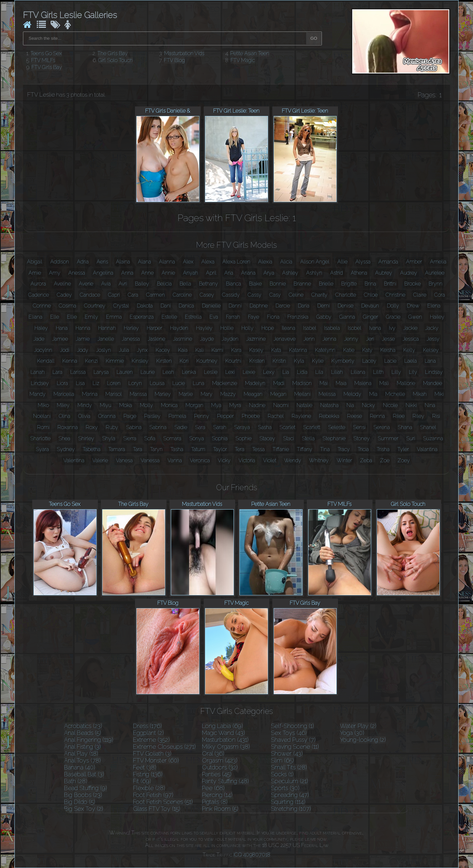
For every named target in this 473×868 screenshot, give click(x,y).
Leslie (211, 372)
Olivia (84, 416)
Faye (254, 317)
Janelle (106, 339)
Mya (216, 405)
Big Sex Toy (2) (84, 809)
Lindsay (434, 372)
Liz (96, 383)
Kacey (163, 350)
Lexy (269, 372)
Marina (90, 394)
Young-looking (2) (363, 740)
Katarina (298, 350)
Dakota (145, 306)
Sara (200, 427)
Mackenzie (225, 383)
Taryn (156, 449)
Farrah (233, 317)
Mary (207, 394)
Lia (286, 372)
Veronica (200, 460)
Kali (200, 350)
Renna (377, 416)
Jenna (329, 339)
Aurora (38, 284)
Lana (430, 361)
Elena (434, 306)
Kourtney (207, 361)
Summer (388, 438)
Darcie (283, 306)
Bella (185, 284)
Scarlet (287, 427)
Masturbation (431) (225, 740)
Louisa (157, 383)
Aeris (102, 262)
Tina (325, 449)
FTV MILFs (43, 60)
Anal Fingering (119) (89, 740)
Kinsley (140, 361)
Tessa (259, 449)
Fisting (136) (148, 774)
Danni (235, 306)
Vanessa (150, 460)
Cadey (64, 295)
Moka (126, 405)
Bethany (209, 284)
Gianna (347, 317)
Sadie (181, 427)
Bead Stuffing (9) (86, 788)
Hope (268, 328)
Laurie (148, 372)
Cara (133, 295)
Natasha (329, 405)
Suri (411, 438)
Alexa (208, 262)
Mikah (420, 394)
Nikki (411, 405)
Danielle (211, 306)
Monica (169, 405)
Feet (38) (145, 767)
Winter (344, 460)
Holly (248, 328)
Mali (384, 383)
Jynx (142, 350)
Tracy (344, 449)
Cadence (39, 295)
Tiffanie (281, 449)
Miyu (106, 405)
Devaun (370, 306)
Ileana (289, 328)
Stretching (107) (291, 809)
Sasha (265, 427)
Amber (414, 262)
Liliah (337, 372)
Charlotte (346, 295)
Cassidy (231, 295)
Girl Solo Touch (115, 60)
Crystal (121, 306)
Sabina (134, 427)
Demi (324, 306)
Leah (168, 372)
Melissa (327, 394)
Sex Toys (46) (289, 733)
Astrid (337, 273)
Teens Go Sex (46, 53)
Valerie (100, 460)
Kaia (183, 350)
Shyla (109, 438)
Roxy (92, 427)
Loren (114, 383)
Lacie (390, 361)
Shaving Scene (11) (295, 747)
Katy (367, 350)
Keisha (388, 350)
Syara (42, 449)
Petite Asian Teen (250, 53)
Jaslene (157, 339)
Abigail (35, 262)
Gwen (415, 317)
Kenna (70, 361)
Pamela (177, 416)
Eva (214, 317)
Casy (275, 295)
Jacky (432, 328)
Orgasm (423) (220, 760)
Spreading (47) (290, 795)
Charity (319, 295)
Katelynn (325, 350)
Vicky (224, 460)
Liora (62, 383)
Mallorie (406, 383)
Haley (41, 328)
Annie (168, 273)
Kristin (279, 361)
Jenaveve (285, 339)
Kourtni (233, 361)
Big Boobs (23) (83, 795)
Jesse (388, 339)
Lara (57, 372)
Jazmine (256, 339)
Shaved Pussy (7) (293, 740)
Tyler (403, 449)
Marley (163, 394)
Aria (229, 273)
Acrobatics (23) (83, 726)
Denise (346, 306)
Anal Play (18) (81, 754)
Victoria (247, 460)
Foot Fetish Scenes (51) (163, 802)
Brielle (326, 284)
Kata (276, 350)
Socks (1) (282, 774)
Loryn (135, 383)
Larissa (78, 372)
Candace (90, 295)
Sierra (130, 438)
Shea (64, 438)
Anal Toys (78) (82, 760)
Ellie (72, 317)
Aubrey (384, 273)
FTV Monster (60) (156, 760)
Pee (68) (213, 788)
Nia (350, 405)
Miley (63, 405)
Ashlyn (314, 273)
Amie (35, 273)
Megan (278, 394)
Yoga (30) (352, 733)
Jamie (83, 339)
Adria (83, 262)
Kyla (299, 361)
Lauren (125, 372)
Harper (155, 328)
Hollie (227, 328)
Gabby (324, 317)
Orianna (107, 416)
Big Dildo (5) (80, 802)
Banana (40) (80, 767)
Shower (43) (287, 754)
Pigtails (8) (215, 802)
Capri (114, 295)
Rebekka (329, 416)
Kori (184, 361)
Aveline (62, 284)
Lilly (396, 372)
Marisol (114, 394)
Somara (172, 438)
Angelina (103, 273)
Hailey (437, 317)
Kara (236, 350)
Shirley (86, 438)
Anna (127, 273)
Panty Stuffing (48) (225, 781)
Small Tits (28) (289, 767)
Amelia (438, 262)
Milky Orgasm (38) (226, 747)
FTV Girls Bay (47, 67)
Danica (186, 306)
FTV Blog (174, 60)
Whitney (319, 460)
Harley (131, 328)
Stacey (267, 438)
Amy (55, 273)
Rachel (276, 416)
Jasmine (183, 339)
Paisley (152, 416)
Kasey (256, 350)
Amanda (388, 262)
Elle (55, 317)
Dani (166, 306)
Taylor (220, 449)
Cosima (68, 306)
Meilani (303, 394)
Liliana (358, 372)
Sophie (244, 438)
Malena (363, 383)
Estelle (169, 317)
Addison (60, 262)
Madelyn (255, 383)
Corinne (42, 306)
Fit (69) (142, 781)
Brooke (413, 284)
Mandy (38, 394)
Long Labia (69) (223, 726)
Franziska (298, 317)
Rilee (399, 416)
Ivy (392, 328)
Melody (352, 394)
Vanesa (124, 460)
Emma (114, 317)
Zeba (366, 460)
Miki (439, 394)
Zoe (385, 460)
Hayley (204, 328)
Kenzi (91, 361)
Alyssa (363, 262)
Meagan (253, 394)
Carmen (156, 295)
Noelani (42, 416)
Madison (302, 383)
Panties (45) (217, 774)
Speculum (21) (290, 781)
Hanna (83, 328)
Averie (86, 284)
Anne (147, 273)
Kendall (46, 361)
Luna (199, 383)
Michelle (395, 394)
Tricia (363, 449)
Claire (420, 295)
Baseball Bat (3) (84, 774)
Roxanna (68, 427)
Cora (440, 295)
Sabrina (158, 427)
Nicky (369, 405)
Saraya (242, 427)
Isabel (310, 328)
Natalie (304, 405)
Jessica (411, 339)
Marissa (138, 394)
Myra (235, 405)
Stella (308, 438)
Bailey (142, 284)
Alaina (123, 262)
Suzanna (433, 438)
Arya (269, 273)
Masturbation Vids (184, 53)
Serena (382, 427)
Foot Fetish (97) (153, 795)
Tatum (198, 449)
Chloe (371, 295)
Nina (430, 405)
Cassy (255, 295)
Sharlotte (40, 438)
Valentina (74, 460)
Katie (349, 350)
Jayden (230, 339)
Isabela (332, 328)
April (211, 273)
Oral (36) (213, 754)
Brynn (436, 284)
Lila (319, 372)
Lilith (378, 372)
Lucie (179, 383)
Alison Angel (315, 262)
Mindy (85, 405)
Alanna (167, 262)
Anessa (77, 273)
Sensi (359, 427)
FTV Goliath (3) (152, 754)
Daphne (259, 306)
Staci (289, 438)
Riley (418, 416)
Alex (188, 262)
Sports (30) (285, 788)
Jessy (433, 339)
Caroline (182, 295)
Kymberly (343, 361)
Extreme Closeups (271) (164, 747)
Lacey (369, 361)
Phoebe (251, 416)
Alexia (265, 262)
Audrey (409, 273)
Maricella (64, 394)
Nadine (257, 405)
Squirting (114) (288, 802)
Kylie (318, 361)
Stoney (362, 438)
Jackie (410, 328)
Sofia (150, 438)
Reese (355, 416)
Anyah (191, 273)
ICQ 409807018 (252, 855)
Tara (138, 449)
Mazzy (228, 394)
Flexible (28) (149, 788)
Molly (146, 405)
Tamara (117, 449)
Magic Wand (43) (224, 733)
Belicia (164, 284)
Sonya (197, 438)
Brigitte (349, 284)
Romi (43, 427)
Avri (123, 284)
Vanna (175, 460)
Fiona (273, 317)
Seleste (337, 427)
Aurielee (435, 273)
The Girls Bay (113, 53)
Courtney (95, 306)
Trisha (383, 449)
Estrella (193, 317)
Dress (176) (147, 726)
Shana (405, 427)
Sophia (220, 438)
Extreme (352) (151, 740)
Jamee (60, 339)
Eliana (35, 317)
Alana (145, 262)
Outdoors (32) (220, 767)
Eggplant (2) (148, 733)
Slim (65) (282, 760)
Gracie (393, 317)
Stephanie (334, 438)
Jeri (370, 339)
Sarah (220, 427)
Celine (296, 295)
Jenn (309, 339)
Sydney (66, 449)
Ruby (112, 427)
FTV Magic (243, 60)
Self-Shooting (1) (293, 726)
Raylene (301, 416)
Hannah (107, 328)
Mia (373, 394)
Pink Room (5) (220, 809)
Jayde (207, 339)
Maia (341, 383)
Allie (342, 262)
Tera (240, 449)
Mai (324, 383)
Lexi (230, 372)
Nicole (390, 405)
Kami (217, 350)
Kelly (409, 350)
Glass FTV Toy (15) (157, 809)
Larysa (101, 372)
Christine (395, 295)
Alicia (286, 262)
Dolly (393, 306)
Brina (370, 284)
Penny (202, 416)
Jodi (65, 350)
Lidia (302, 372)
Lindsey (40, 383)
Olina (65, 416)
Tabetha (92, 449)
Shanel (428, 427)
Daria (304, 306)
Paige (130, 416)
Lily (413, 372)
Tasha (177, 449)
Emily (91, 317)
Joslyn (104, 350)
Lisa (80, 383)
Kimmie (115, 361)
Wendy (293, 460)
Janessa (131, 339)
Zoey (404, 460)
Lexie (249, 372)
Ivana (375, 328)
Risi (436, 416)
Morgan (194, 405)
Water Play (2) (358, 726)
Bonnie (278, 284)
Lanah (38, 372)
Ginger (371, 317)
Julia (124, 350)
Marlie (186, 394)
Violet (270, 460)
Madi (279, 383)
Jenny (351, 339)
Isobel (355, 328)
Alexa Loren (236, 262)
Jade (39, 339)
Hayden (179, 328)
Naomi (281, 405)
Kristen (257, 361)
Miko (43, 405)
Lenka (189, 372)
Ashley (290, 273)
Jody (83, 350)
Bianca (234, 284)
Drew (413, 306)
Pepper (225, 416)
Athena (359, 273)
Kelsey (431, 350)
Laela (411, 361)
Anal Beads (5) (83, 733)
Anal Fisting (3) (82, 747)
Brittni (390, 284)
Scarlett (312, 427)
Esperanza (142, 317)
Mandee (433, 383)
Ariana (248, 273)
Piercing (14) (217, 795)
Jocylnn (43, 350)
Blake (255, 284)
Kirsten (164, 361)
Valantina (427, 449)
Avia (106, 284)
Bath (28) (76, 781)
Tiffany (305, 449)
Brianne (302, 284)
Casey (207, 295)
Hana (62, 328)
